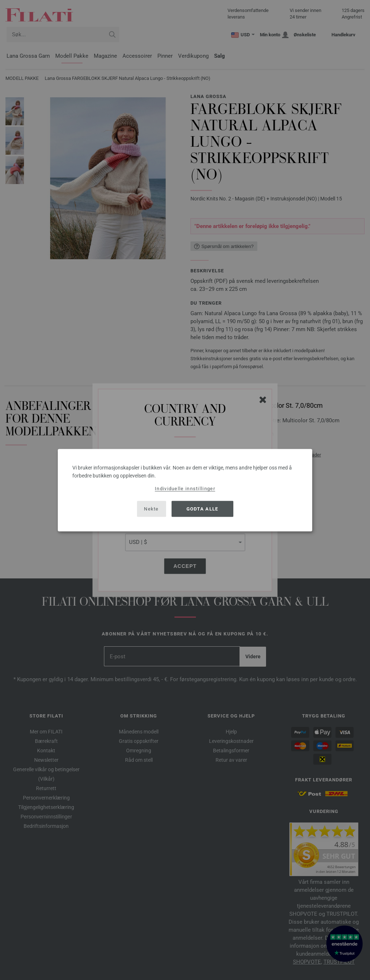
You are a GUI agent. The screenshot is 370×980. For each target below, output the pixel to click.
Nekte (151, 509)
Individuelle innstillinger (185, 488)
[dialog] (185, 490)
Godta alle (202, 509)
